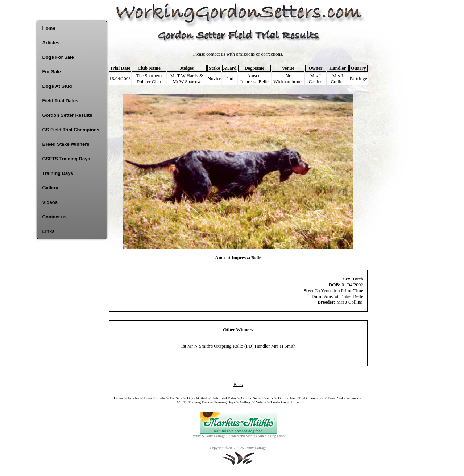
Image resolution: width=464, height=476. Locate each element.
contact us (216, 54)
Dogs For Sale (58, 57)
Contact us (55, 217)
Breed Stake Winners (66, 144)
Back (238, 384)
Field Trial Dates (61, 101)
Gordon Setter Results (67, 115)
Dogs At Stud (57, 86)
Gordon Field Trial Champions (300, 398)
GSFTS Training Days (66, 159)
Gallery (50, 188)
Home (49, 28)
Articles (51, 43)
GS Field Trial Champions (71, 130)
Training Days (58, 173)
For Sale (52, 72)
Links (49, 231)
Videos (50, 202)
